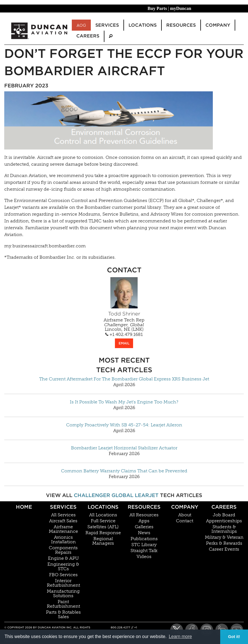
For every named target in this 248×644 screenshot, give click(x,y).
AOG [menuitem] (81, 25)
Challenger (92, 495)
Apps (144, 521)
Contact (185, 521)
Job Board (224, 515)
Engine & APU (63, 558)
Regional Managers (103, 541)
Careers (224, 507)
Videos (144, 557)
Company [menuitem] (218, 25)
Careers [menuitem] (88, 36)
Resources (144, 507)
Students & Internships (224, 529)
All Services (63, 515)
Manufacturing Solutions (63, 594)
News (144, 533)
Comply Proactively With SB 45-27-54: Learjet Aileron (124, 425)
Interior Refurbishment (63, 583)
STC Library (144, 545)
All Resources (144, 515)
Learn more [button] (180, 636)
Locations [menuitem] (143, 25)
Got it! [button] (234, 637)
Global (122, 495)
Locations (103, 507)
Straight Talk (144, 551)
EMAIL (124, 343)
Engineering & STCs (63, 567)
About (185, 515)
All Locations (103, 515)
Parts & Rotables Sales (63, 614)
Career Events (224, 549)
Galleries (144, 527)
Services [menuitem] (107, 25)
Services (63, 507)
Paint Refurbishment (63, 604)
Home (24, 507)
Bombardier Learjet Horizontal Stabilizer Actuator (124, 448)
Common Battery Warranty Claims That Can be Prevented (124, 471)
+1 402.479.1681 (124, 334)
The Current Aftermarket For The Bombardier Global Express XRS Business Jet (124, 379)
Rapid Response (103, 533)
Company (185, 507)
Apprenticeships (224, 521)
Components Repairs (63, 550)
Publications (144, 539)
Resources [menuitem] (181, 25)
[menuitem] (111, 36)
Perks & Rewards (224, 543)
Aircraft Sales (63, 521)
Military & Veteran (224, 537)
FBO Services (63, 575)
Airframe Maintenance (63, 529)
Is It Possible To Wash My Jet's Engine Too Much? (124, 402)
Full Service (103, 521)
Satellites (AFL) (103, 527)
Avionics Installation (63, 540)
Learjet (147, 495)
